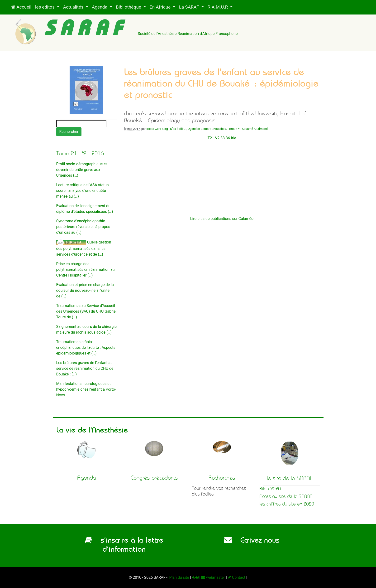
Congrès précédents (154, 478)
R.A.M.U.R (218, 7)
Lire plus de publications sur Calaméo (222, 219)
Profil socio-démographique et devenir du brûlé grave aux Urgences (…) (82, 170)
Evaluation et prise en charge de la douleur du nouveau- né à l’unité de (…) (85, 290)
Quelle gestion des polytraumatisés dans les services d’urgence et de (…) (84, 248)
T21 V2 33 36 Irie (222, 138)
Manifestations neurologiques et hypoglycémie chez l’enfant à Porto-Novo (86, 389)
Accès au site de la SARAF (286, 496)
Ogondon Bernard (200, 129)
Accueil (21, 7)
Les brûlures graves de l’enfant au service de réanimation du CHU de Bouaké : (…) (85, 368)
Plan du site (179, 577)
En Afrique (161, 7)
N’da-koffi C (178, 129)
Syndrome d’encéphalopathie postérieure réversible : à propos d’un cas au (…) (83, 227)
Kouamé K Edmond (255, 129)
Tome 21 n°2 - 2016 (80, 153)
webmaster (213, 577)
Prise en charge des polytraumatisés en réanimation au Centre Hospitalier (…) (86, 270)
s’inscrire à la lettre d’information (124, 544)
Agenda (100, 7)
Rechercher (69, 132)
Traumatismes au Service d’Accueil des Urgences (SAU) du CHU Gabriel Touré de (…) (86, 311)
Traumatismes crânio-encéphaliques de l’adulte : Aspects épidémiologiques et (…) (86, 347)
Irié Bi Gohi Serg (157, 129)
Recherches (222, 478)
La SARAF (190, 7)
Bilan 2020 (270, 489)
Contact (237, 577)
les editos (45, 7)
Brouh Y (234, 129)
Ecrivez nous (252, 540)
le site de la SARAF (290, 478)
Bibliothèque (129, 7)
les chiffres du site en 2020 (287, 504)
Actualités (74, 7)
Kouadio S (220, 129)
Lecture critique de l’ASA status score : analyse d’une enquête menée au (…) (83, 191)
